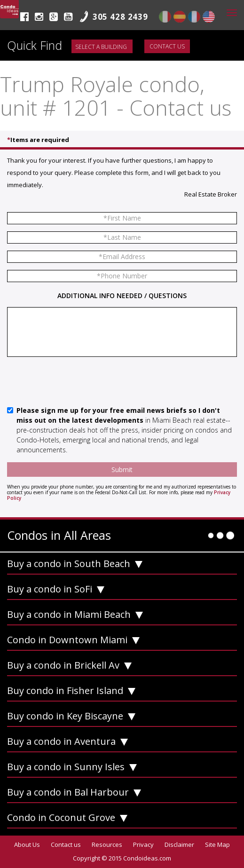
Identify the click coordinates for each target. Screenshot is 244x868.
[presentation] (79, 382)
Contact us (167, 46)
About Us (27, 844)
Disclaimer (179, 844)
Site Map (217, 844)
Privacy (143, 844)
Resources (107, 844)
